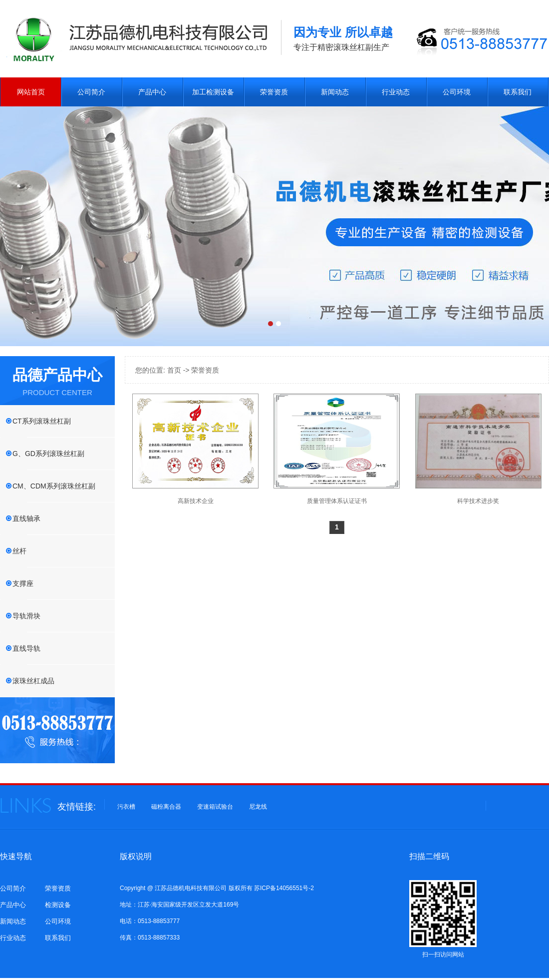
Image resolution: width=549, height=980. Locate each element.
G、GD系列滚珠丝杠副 (48, 454)
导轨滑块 (26, 616)
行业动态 (396, 92)
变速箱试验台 (215, 807)
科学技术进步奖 (478, 501)
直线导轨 (26, 648)
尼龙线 (258, 807)
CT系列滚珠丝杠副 (42, 421)
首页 (174, 370)
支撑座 (23, 583)
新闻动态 (335, 92)
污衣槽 (126, 807)
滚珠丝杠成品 (33, 681)
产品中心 (152, 92)
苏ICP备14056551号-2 (284, 888)
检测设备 (58, 905)
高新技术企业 (196, 501)
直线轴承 (26, 518)
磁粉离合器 (166, 807)
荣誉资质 (274, 92)
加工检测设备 (213, 92)
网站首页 (31, 92)
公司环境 (457, 92)
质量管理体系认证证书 (337, 501)
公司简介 (91, 92)
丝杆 (19, 551)
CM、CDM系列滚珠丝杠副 (54, 486)
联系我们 (518, 92)
